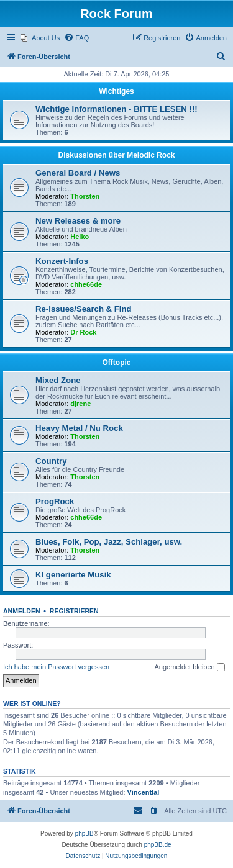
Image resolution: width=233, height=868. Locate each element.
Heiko (80, 237)
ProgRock (55, 501)
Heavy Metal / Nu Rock (79, 428)
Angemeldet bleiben (189, 667)
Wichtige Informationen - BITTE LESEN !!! (116, 109)
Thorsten (85, 196)
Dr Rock (83, 332)
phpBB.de (158, 845)
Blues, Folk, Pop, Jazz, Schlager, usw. (109, 542)
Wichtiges (116, 91)
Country (51, 461)
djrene (80, 404)
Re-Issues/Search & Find (84, 309)
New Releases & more (78, 221)
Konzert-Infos (62, 261)
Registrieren (74, 611)
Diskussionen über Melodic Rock (116, 155)
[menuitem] (40, 38)
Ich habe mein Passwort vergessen (56, 667)
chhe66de (86, 284)
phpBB (85, 834)
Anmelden (22, 611)
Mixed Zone (58, 380)
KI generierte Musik (73, 575)
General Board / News (78, 173)
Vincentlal (144, 792)
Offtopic (117, 363)
